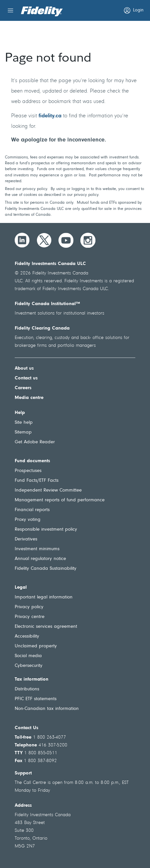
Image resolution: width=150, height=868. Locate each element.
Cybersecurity (29, 666)
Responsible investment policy (46, 530)
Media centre (29, 398)
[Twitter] (44, 240)
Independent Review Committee (48, 490)
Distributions (27, 689)
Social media (28, 656)
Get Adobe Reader (35, 442)
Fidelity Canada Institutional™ (47, 304)
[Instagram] (88, 240)
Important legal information (44, 597)
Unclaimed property (36, 646)
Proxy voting (28, 520)
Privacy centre (30, 617)
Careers (23, 388)
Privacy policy (29, 607)
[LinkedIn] (22, 240)
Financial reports (32, 510)
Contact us (26, 378)
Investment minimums (37, 549)
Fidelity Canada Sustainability (46, 569)
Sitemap (23, 432)
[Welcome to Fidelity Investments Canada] (42, 11)
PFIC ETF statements (36, 699)
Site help (24, 423)
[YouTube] (66, 240)
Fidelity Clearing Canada (42, 328)
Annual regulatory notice (40, 559)
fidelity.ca (50, 116)
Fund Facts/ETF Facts (37, 481)
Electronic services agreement (46, 627)
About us (24, 368)
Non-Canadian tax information (47, 709)
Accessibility (27, 636)
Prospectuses (28, 471)
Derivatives (26, 539)
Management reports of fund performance (60, 500)
